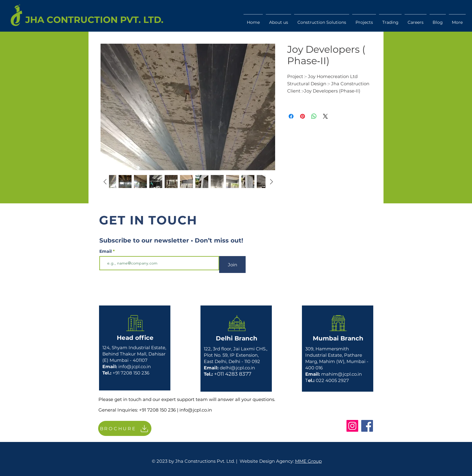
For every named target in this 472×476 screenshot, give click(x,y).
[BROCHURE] (125, 428)
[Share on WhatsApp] (314, 116)
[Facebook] (367, 426)
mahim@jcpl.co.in (342, 374)
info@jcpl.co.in (135, 366)
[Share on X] (325, 116)
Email (106, 251)
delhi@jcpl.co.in (237, 368)
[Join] (232, 265)
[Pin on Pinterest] (303, 116)
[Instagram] (352, 426)
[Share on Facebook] (291, 116)
